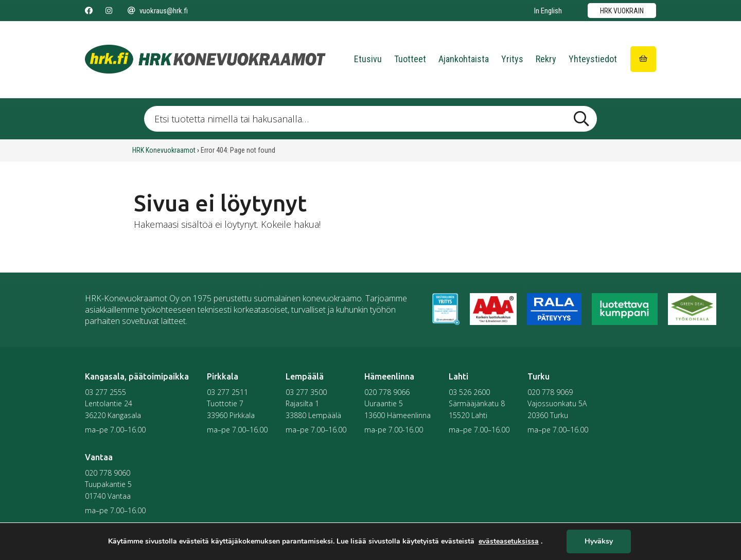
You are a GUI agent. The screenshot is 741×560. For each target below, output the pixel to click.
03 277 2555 (105, 392)
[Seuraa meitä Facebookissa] (89, 11)
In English (548, 11)
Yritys (512, 59)
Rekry (546, 59)
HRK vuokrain (622, 11)
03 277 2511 (227, 392)
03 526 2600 (469, 392)
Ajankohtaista (464, 59)
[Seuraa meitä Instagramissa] (109, 11)
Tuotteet (410, 59)
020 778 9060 (108, 473)
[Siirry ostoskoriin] (643, 59)
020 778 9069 (550, 392)
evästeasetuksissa (509, 541)
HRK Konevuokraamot (164, 150)
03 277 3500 (306, 392)
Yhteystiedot (593, 59)
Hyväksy (599, 542)
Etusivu (368, 59)
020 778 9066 (387, 392)
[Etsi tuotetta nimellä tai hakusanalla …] (370, 119)
